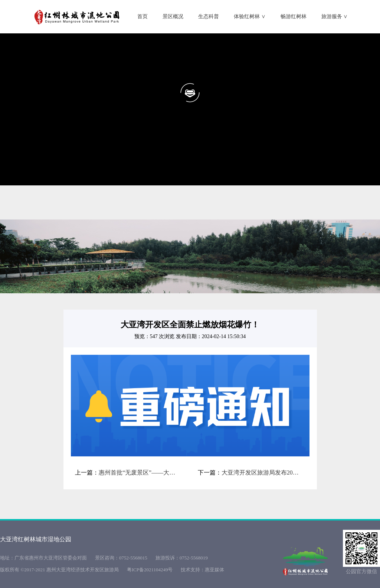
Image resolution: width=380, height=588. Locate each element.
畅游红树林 (294, 16)
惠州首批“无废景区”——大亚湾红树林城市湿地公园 (138, 473)
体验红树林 (250, 16)
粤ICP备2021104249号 (150, 570)
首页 (142, 16)
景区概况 (173, 16)
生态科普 (209, 16)
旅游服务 (335, 16)
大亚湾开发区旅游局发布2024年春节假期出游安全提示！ (261, 473)
